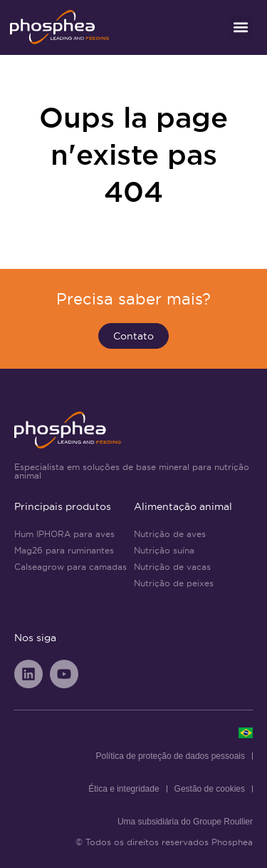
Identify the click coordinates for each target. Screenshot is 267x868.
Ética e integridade (124, 789)
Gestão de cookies (210, 789)
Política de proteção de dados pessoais (171, 756)
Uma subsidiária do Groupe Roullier (185, 822)
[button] (241, 27)
